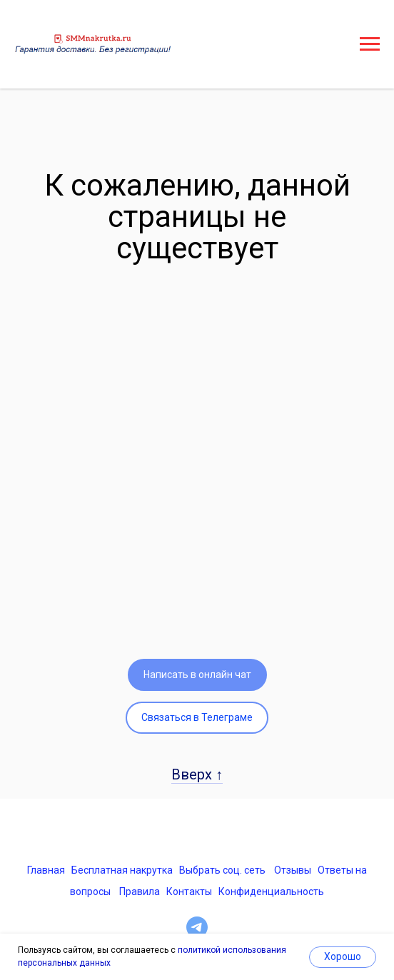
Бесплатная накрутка (122, 870)
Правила (140, 891)
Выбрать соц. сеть (222, 870)
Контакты (189, 891)
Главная (46, 870)
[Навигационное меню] (370, 44)
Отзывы (293, 870)
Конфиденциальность (271, 891)
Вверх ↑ (197, 774)
